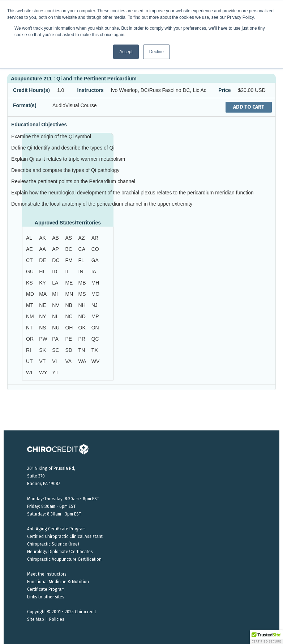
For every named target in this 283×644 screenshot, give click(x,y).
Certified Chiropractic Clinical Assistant (65, 536)
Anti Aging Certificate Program (56, 529)
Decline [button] (156, 52)
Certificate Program (46, 589)
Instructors (91, 90)
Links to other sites (46, 597)
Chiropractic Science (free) (53, 544)
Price (224, 90)
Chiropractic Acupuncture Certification (64, 559)
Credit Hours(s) (31, 90)
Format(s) (25, 105)
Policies (57, 619)
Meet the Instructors (47, 574)
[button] (266, 637)
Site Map (36, 619)
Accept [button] (126, 52)
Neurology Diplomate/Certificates (60, 552)
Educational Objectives (39, 125)
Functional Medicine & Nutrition (58, 582)
